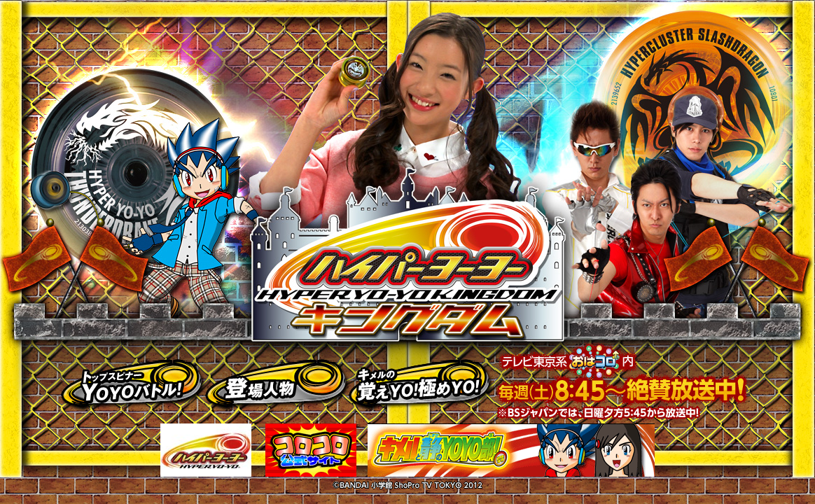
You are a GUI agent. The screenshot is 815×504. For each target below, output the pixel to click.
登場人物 (279, 382)
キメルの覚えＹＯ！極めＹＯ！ (423, 382)
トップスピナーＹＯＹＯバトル (134, 382)
